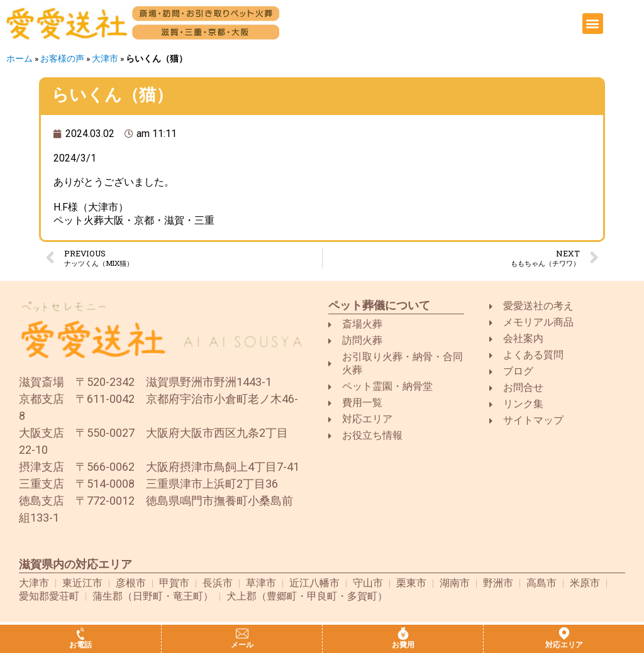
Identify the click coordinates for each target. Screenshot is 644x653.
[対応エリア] (564, 634)
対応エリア (564, 645)
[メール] (242, 634)
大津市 (105, 58)
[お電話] (80, 634)
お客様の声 (62, 58)
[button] (593, 24)
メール (242, 645)
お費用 (403, 645)
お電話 (80, 645)
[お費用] (403, 634)
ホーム (19, 58)
